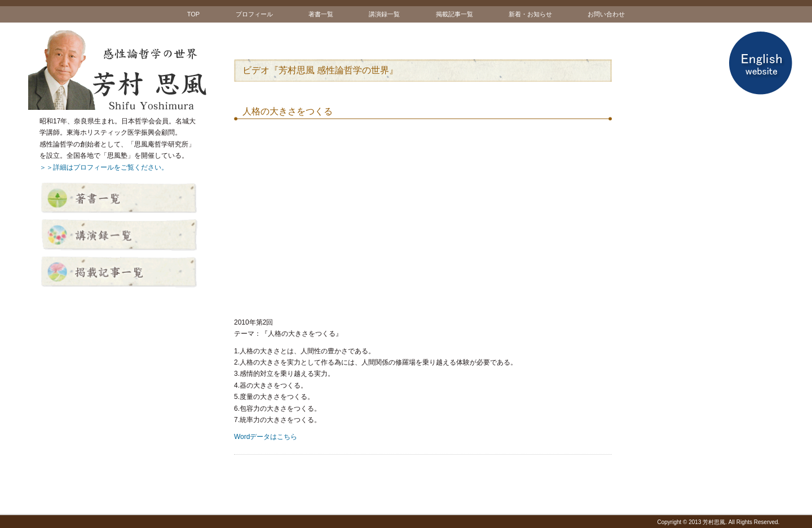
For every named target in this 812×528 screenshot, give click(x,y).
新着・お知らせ (530, 14)
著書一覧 (321, 14)
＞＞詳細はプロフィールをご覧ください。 (104, 167)
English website (760, 63)
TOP (193, 14)
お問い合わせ (606, 14)
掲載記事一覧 (454, 14)
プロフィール (254, 14)
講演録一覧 (384, 14)
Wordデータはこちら (266, 437)
